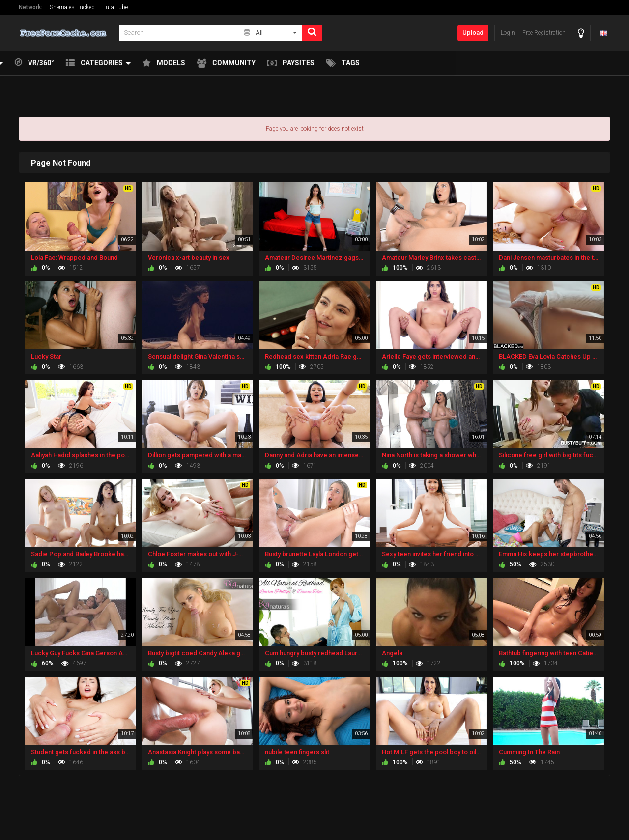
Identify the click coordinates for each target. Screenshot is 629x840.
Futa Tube (115, 7)
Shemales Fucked (72, 7)
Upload (473, 33)
